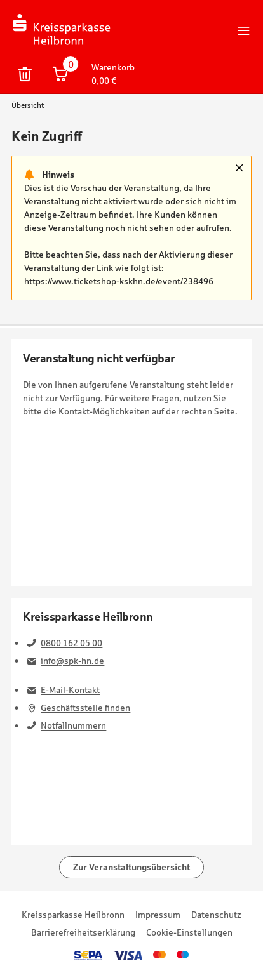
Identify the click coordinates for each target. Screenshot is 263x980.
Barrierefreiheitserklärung (83, 932)
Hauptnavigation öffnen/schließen (244, 30)
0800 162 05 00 (71, 643)
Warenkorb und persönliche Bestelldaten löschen (25, 74)
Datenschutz (216, 915)
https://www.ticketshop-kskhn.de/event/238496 (119, 281)
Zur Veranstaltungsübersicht (131, 867)
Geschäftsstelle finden (85, 708)
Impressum (158, 915)
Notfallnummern (73, 725)
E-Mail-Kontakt (70, 690)
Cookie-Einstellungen (189, 932)
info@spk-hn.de (72, 661)
